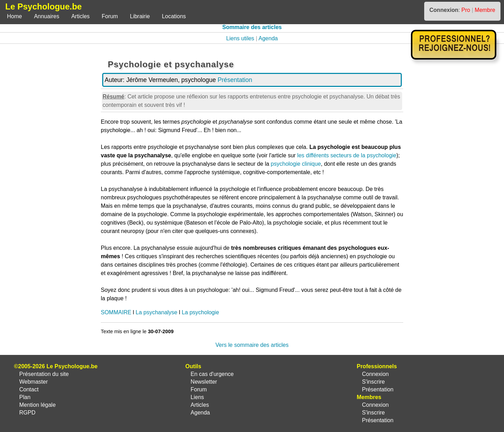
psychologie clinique (296, 164)
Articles (80, 16)
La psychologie (200, 312)
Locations (174, 16)
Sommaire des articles (252, 27)
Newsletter (204, 382)
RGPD (27, 413)
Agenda (268, 38)
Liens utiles (240, 38)
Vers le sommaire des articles (252, 345)
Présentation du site (44, 374)
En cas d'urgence (212, 374)
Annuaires (47, 16)
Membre (485, 10)
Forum (110, 16)
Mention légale (37, 405)
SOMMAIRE (116, 312)
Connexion (375, 374)
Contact (29, 389)
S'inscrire (373, 382)
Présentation (235, 80)
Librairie (140, 16)
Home (15, 16)
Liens (197, 397)
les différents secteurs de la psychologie (347, 155)
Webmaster (34, 382)
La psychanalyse (157, 312)
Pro (466, 10)
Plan (25, 397)
